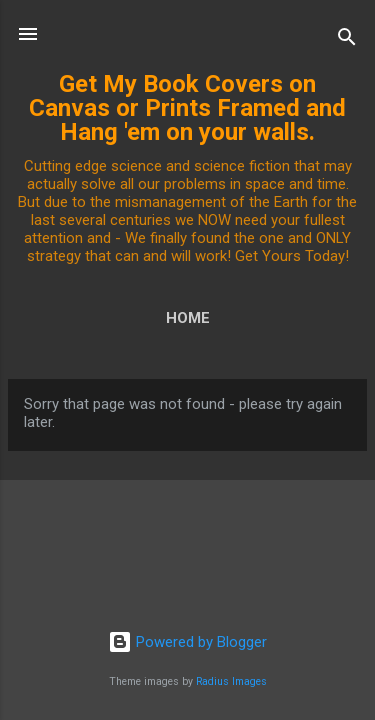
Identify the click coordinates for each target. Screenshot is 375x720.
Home (188, 318)
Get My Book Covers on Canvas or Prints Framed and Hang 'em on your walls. (187, 108)
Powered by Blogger (187, 642)
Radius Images (231, 681)
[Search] (347, 40)
